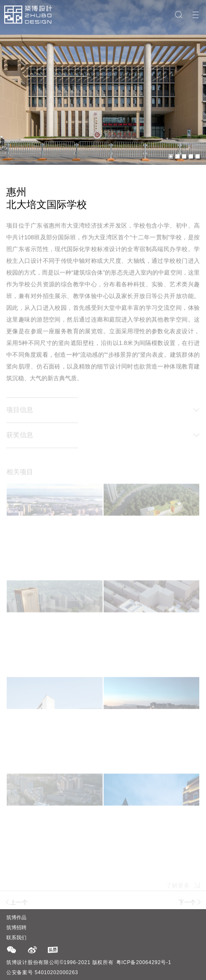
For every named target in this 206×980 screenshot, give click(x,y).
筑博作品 (16, 918)
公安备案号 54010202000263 (42, 972)
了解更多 (183, 889)
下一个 (190, 904)
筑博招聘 (16, 928)
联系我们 (16, 938)
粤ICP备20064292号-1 (144, 962)
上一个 (16, 904)
